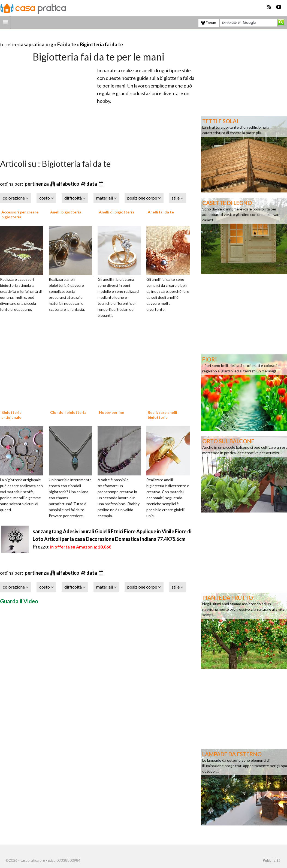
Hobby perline (111, 412)
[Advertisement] (64, 38)
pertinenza (37, 184)
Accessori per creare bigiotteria (20, 214)
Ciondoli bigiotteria (68, 412)
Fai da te (67, 44)
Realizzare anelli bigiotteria (162, 415)
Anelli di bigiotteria (117, 212)
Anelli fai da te (161, 212)
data (92, 184)
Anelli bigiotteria (66, 212)
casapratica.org (36, 44)
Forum (209, 23)
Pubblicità (271, 860)
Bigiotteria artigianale (11, 415)
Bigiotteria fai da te (101, 44)
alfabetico (68, 184)
